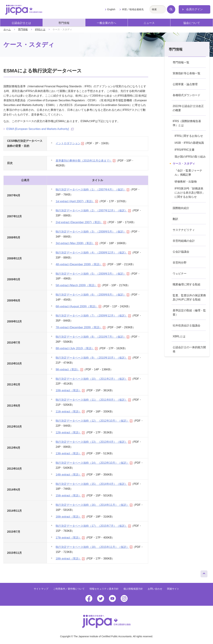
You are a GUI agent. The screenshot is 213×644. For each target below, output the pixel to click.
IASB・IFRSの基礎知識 (189, 143)
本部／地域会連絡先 (133, 9)
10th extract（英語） (70, 390)
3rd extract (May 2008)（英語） (77, 243)
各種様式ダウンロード (187, 95)
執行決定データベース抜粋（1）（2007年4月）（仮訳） (92, 190)
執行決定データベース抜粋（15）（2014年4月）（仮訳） (93, 484)
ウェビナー (180, 274)
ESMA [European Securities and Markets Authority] (40, 129)
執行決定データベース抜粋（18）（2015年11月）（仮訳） (94, 547)
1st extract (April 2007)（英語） (77, 201)
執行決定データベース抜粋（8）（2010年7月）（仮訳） (92, 337)
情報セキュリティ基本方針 (104, 589)
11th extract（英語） (70, 412)
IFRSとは (40, 29)
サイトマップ (41, 589)
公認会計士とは (21, 23)
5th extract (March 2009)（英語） (78, 285)
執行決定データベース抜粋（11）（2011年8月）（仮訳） (93, 400)
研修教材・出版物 (186, 182)
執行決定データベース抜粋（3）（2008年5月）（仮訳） (92, 232)
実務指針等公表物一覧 (187, 73)
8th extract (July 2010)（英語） (76, 348)
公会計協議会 (181, 252)
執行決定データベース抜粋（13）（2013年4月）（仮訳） (93, 442)
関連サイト (173, 589)
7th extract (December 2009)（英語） (80, 327)
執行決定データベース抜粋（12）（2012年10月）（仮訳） (94, 421)
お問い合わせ (155, 589)
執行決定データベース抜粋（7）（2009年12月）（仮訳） (93, 316)
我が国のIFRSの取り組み (190, 157)
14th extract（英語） (70, 475)
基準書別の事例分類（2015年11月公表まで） (85, 161)
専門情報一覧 (181, 62)
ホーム (7, 29)
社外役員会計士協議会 (187, 325)
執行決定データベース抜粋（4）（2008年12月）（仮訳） (93, 253)
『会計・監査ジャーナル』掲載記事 (188, 173)
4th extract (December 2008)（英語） (80, 264)
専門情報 (64, 23)
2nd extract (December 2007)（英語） (81, 222)
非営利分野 (180, 263)
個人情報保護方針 (133, 589)
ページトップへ (204, 573)
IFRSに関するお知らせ (189, 136)
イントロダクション (70, 143)
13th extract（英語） (70, 453)
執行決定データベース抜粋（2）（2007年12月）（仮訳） (93, 210)
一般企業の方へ (106, 23)
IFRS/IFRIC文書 (185, 150)
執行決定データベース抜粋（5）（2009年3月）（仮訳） (92, 274)
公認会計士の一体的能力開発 (189, 349)
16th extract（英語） (70, 517)
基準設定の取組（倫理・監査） (189, 312)
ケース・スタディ (184, 164)
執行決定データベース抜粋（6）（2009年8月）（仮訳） (92, 295)
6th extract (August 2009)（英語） (78, 306)
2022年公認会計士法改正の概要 (188, 108)
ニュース (149, 23)
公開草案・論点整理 (185, 84)
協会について (192, 23)
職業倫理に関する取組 (187, 284)
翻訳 (175, 219)
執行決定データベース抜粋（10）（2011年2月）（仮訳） (93, 379)
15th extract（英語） (70, 496)
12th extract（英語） (70, 432)
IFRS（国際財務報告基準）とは (187, 123)
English (111, 9)
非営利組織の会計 (184, 241)
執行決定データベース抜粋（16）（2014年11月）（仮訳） (94, 505)
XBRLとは (179, 336)
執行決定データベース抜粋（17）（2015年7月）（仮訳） (93, 526)
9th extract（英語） (69, 369)
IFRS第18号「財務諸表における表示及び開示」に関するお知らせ (190, 193)
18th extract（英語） (70, 559)
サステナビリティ (184, 230)
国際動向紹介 (181, 208)
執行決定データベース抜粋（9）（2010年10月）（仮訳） (93, 358)
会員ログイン (194, 9)
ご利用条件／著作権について (69, 589)
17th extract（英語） (70, 538)
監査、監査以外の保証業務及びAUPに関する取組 (189, 297)
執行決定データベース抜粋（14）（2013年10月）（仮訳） (94, 463)
